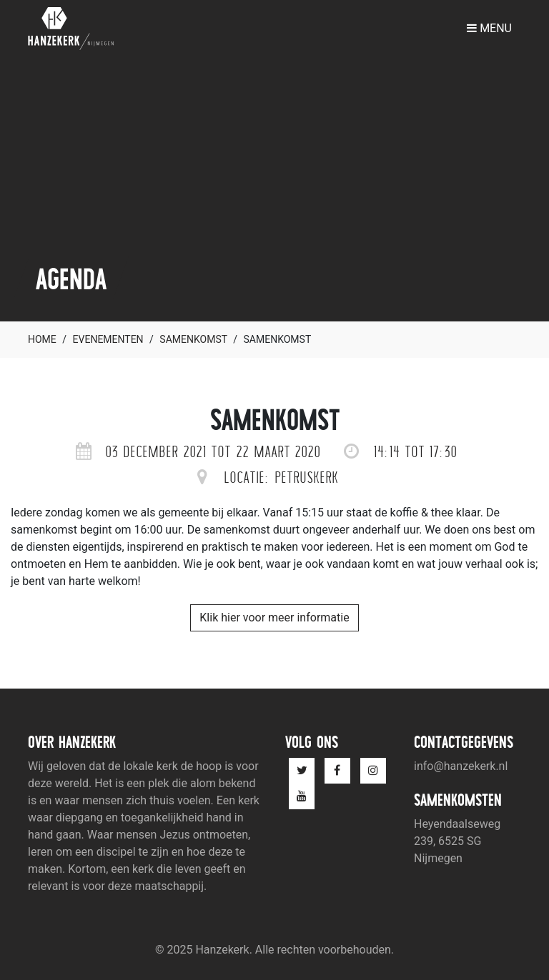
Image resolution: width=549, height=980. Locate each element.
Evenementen (108, 339)
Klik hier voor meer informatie (274, 617)
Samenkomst (193, 339)
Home (42, 339)
